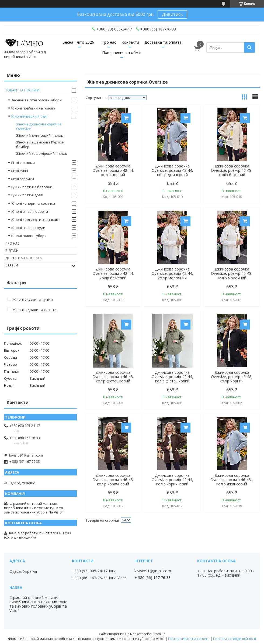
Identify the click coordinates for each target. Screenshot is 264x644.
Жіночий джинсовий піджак (40, 135)
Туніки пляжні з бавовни (32, 187)
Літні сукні (19, 171)
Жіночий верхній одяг (29, 116)
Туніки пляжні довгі (27, 195)
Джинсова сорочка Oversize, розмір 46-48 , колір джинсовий (232, 480)
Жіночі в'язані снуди (28, 228)
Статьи (12, 265)
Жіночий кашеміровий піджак (42, 153)
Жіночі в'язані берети (29, 211)
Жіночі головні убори (29, 236)
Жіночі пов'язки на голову (33, 108)
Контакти (130, 42)
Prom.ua (159, 634)
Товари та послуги (22, 90)
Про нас (109, 42)
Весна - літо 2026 (78, 42)
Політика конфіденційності (235, 639)
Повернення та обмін (122, 52)
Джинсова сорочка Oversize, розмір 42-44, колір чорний (113, 170)
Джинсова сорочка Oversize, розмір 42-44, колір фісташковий (172, 377)
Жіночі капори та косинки (33, 203)
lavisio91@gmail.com (26, 455)
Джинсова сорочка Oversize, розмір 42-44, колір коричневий (172, 480)
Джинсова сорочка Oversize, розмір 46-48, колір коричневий (113, 480)
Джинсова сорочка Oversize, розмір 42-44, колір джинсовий (172, 170)
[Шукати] (249, 47)
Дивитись (172, 14)
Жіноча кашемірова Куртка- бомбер (40, 144)
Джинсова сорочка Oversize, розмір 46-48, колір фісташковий (113, 377)
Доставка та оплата (163, 42)
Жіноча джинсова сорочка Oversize (39, 126)
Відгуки (12, 251)
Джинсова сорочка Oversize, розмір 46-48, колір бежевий (232, 170)
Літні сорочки (22, 179)
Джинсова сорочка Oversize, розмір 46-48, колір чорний (232, 377)
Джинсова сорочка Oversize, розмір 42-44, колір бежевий (113, 273)
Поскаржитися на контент (189, 639)
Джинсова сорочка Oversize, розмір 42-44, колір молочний (172, 273)
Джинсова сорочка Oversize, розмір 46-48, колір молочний (232, 273)
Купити (126, 118)
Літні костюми (23, 163)
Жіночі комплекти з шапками (36, 220)
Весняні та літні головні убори (36, 100)
